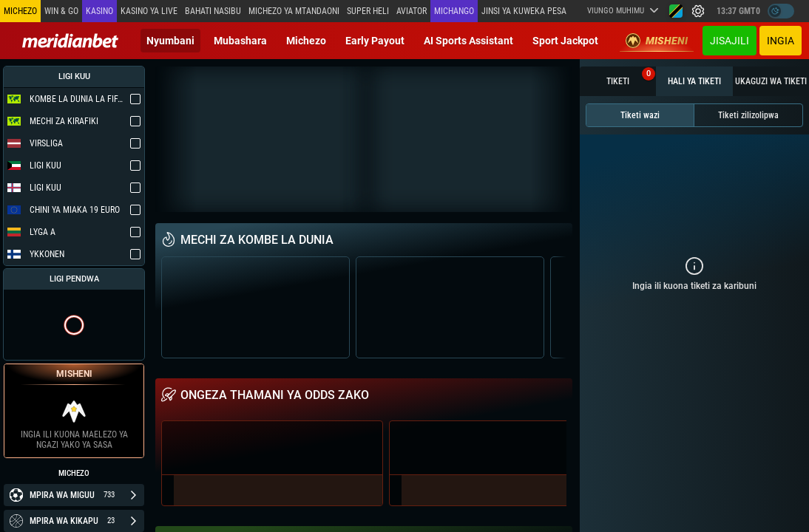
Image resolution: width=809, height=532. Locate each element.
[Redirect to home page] (70, 41)
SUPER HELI (368, 11)
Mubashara (240, 41)
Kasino (99, 11)
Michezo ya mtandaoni (294, 11)
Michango (454, 11)
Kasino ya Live (149, 11)
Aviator (412, 11)
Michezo (306, 41)
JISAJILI (730, 41)
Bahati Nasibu (213, 11)
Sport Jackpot (565, 41)
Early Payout (375, 41)
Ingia (781, 41)
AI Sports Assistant (468, 41)
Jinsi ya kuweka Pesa (524, 11)
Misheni (657, 41)
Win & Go (61, 11)
